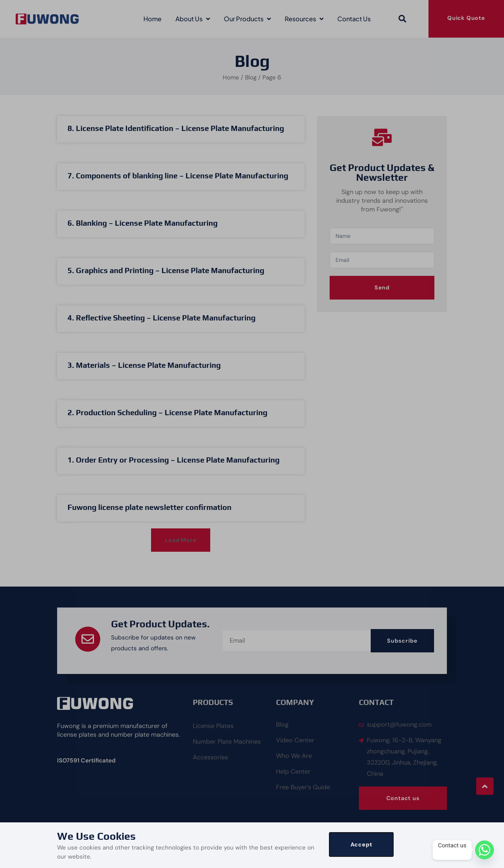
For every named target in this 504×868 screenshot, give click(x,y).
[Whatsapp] (485, 850)
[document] (252, 434)
